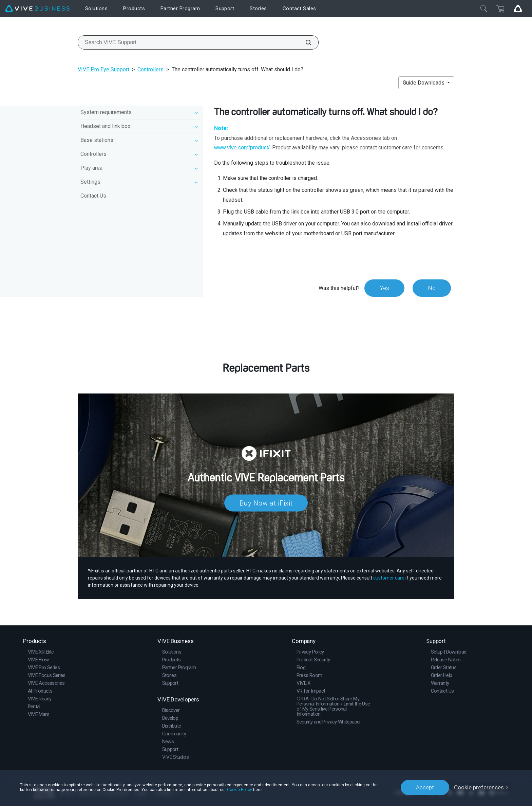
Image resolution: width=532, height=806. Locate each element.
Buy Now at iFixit (266, 503)
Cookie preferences (479, 787)
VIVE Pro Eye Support (103, 69)
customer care (389, 578)
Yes (384, 288)
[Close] (484, 8)
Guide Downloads (424, 83)
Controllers (150, 69)
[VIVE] (37, 9)
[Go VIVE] (518, 8)
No (432, 288)
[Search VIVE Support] (305, 42)
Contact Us (93, 196)
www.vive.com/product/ (242, 148)
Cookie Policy (240, 790)
